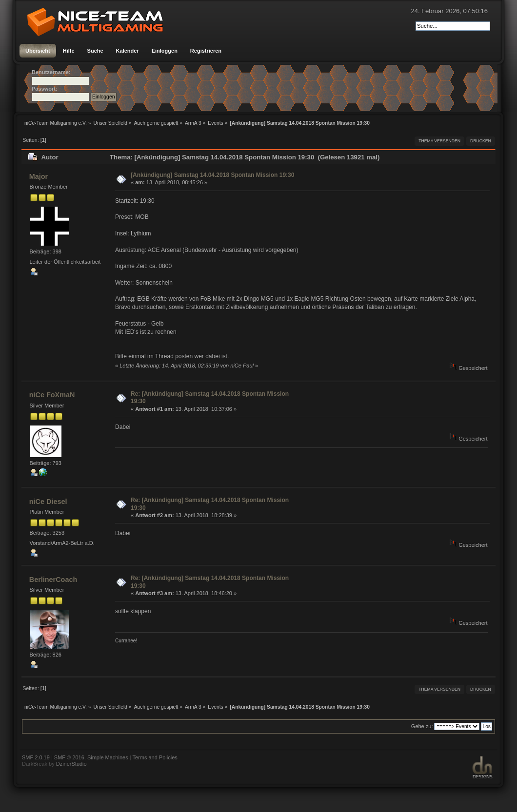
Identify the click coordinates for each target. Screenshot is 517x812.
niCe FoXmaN (52, 395)
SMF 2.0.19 (36, 757)
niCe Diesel (48, 502)
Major (39, 176)
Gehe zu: (422, 726)
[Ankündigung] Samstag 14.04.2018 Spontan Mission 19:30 (212, 175)
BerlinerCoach (53, 580)
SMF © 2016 (69, 757)
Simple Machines (108, 757)
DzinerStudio (71, 764)
